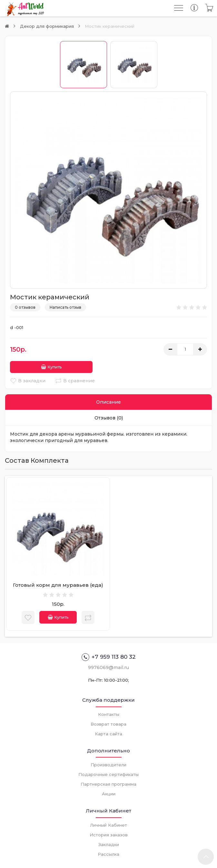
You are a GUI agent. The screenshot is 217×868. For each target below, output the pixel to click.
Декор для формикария (47, 26)
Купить (35, 366)
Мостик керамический (110, 26)
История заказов (109, 834)
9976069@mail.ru (108, 667)
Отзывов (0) (109, 417)
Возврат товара (108, 723)
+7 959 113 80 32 (109, 656)
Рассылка (108, 853)
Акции (109, 793)
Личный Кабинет (108, 824)
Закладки (109, 844)
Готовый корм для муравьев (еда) (58, 584)
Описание (108, 401)
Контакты (109, 714)
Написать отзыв (65, 307)
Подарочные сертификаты (108, 774)
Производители (108, 764)
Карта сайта (108, 733)
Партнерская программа (108, 783)
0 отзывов (25, 307)
